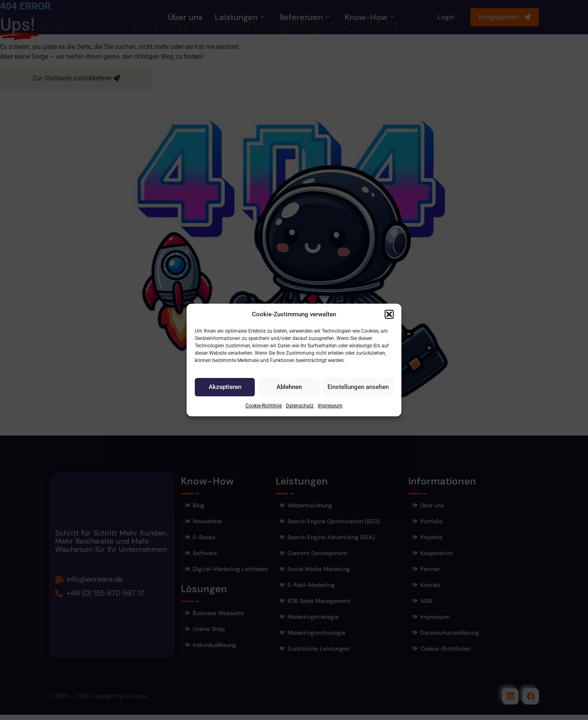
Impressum (330, 406)
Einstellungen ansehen (358, 387)
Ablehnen (289, 387)
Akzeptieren (225, 387)
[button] (389, 314)
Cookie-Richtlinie (264, 406)
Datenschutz (300, 406)
